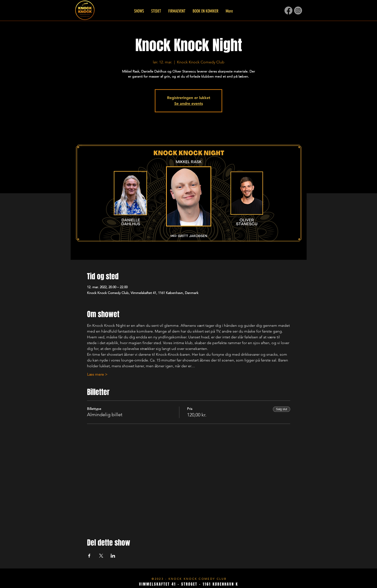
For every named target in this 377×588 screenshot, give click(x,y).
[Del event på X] (101, 556)
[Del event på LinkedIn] (113, 556)
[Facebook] (288, 10)
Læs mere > (97, 374)
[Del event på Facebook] (89, 556)
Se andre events (189, 104)
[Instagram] (298, 10)
